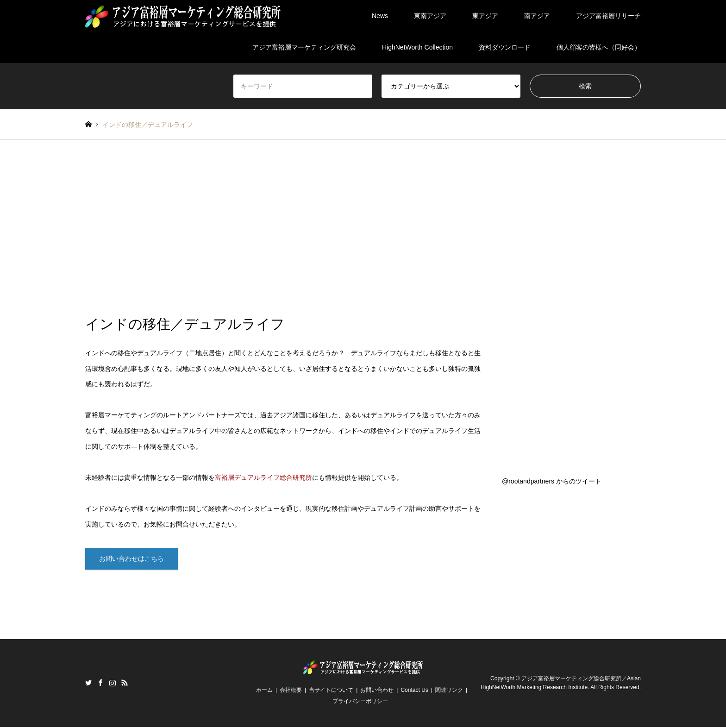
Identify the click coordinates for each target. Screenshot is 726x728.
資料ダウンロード (505, 47)
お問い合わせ (377, 691)
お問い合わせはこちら (131, 559)
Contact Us (414, 691)
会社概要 (291, 691)
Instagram (113, 684)
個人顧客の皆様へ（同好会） (599, 47)
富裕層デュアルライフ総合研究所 (263, 477)
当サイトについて (331, 691)
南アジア (537, 16)
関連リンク (449, 691)
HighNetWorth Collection (417, 47)
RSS (125, 684)
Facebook (100, 684)
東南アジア (430, 16)
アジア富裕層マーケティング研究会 (304, 47)
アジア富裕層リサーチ (608, 16)
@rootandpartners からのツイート (552, 481)
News (380, 16)
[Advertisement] (363, 228)
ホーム (264, 691)
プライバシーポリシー (360, 702)
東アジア (485, 16)
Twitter (88, 684)
